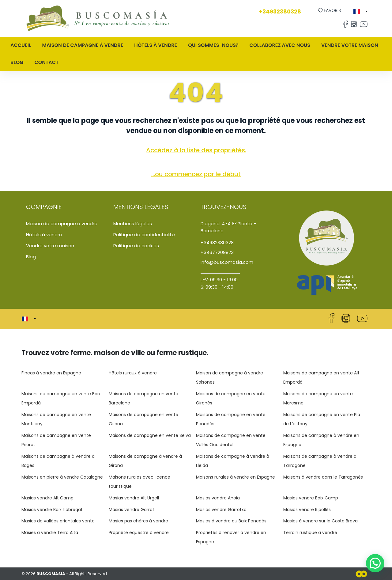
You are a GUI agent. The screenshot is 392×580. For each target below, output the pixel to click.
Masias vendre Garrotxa (221, 510)
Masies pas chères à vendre (138, 521)
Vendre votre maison (350, 45)
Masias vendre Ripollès (307, 510)
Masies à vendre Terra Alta (50, 533)
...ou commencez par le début (196, 174)
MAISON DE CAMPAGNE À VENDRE (83, 45)
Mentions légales (133, 224)
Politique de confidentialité (144, 235)
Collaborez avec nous (280, 45)
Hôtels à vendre (156, 45)
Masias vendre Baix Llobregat (52, 510)
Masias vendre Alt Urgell (134, 498)
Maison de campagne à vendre (62, 224)
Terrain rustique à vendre (310, 533)
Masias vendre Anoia (218, 498)
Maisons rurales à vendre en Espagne (236, 477)
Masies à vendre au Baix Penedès (231, 521)
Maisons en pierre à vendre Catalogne (62, 477)
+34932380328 (280, 11)
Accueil (21, 45)
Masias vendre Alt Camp (47, 498)
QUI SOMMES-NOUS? (213, 45)
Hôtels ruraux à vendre (133, 373)
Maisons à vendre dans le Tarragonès (323, 477)
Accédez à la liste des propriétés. (196, 150)
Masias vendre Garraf (132, 510)
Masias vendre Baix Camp (311, 498)
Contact (46, 62)
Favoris (330, 10)
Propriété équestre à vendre (139, 533)
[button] (361, 12)
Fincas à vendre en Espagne (51, 373)
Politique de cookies (136, 246)
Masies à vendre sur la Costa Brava (320, 521)
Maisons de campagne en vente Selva (150, 435)
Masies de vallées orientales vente (58, 521)
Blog (17, 62)
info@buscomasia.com (227, 262)
